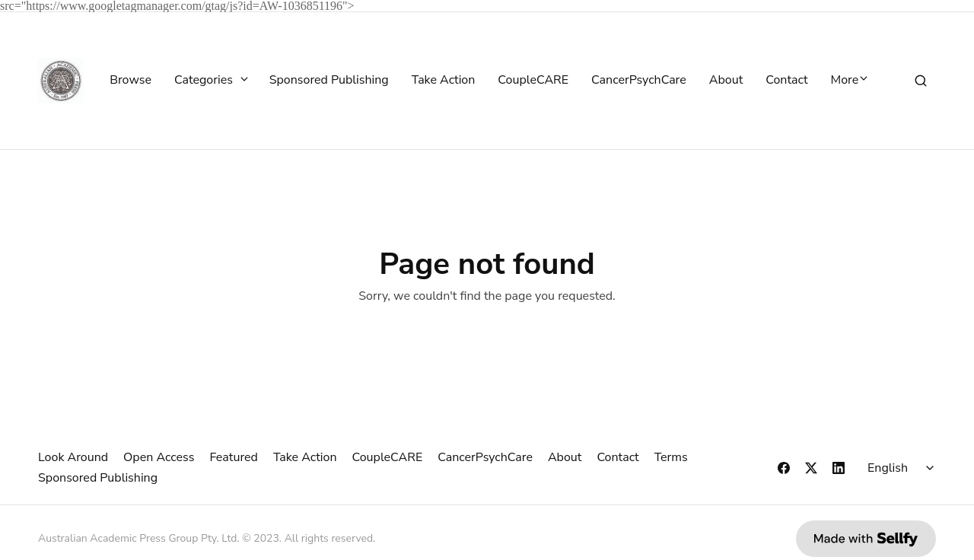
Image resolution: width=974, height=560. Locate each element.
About (726, 81)
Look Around (73, 457)
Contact (786, 81)
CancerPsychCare (639, 81)
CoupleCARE (533, 81)
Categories (210, 81)
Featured (234, 457)
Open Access (159, 457)
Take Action (444, 81)
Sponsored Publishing (329, 81)
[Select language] (903, 468)
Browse (131, 81)
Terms (671, 457)
